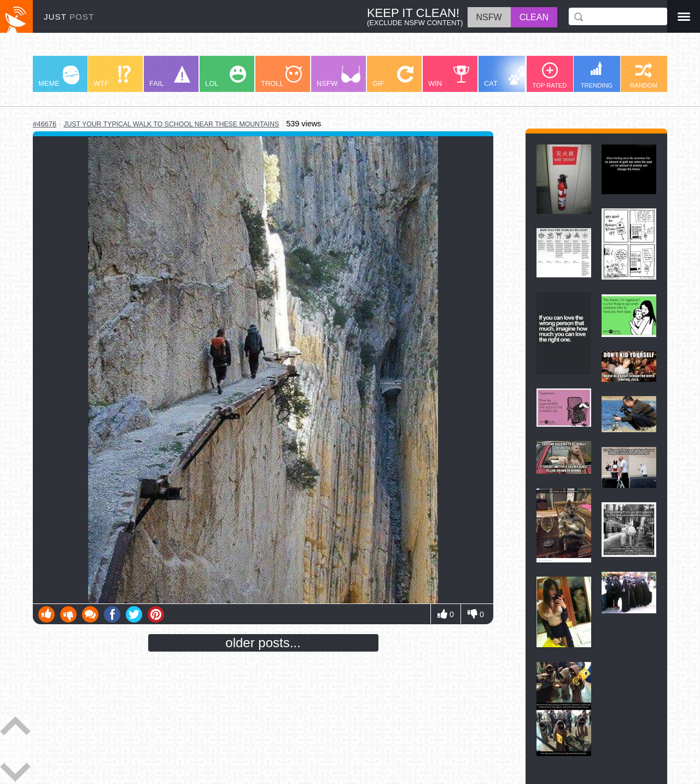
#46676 (45, 124)
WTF (112, 77)
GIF (393, 77)
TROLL (281, 77)
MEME (59, 77)
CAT (507, 77)
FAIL (170, 77)
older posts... (263, 643)
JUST (69, 17)
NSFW (339, 77)
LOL (226, 77)
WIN (449, 77)
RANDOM (644, 76)
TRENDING (597, 75)
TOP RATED (550, 76)
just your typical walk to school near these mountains (171, 124)
